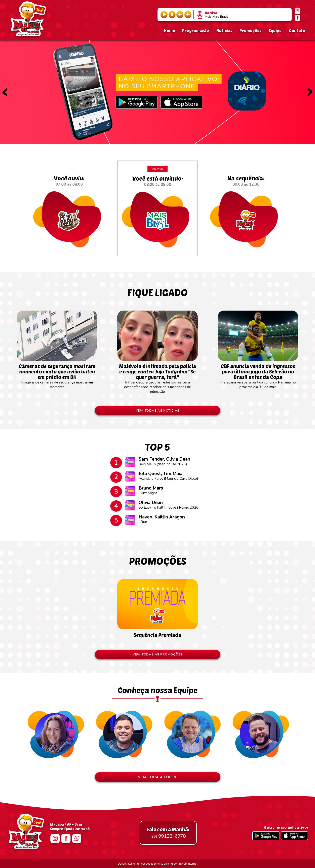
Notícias (224, 30)
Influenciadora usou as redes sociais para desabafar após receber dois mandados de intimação (157, 377)
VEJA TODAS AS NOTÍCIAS (158, 411)
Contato (297, 30)
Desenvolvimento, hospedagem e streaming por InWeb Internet (157, 864)
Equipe (275, 30)
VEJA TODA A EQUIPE (157, 777)
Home (169, 30)
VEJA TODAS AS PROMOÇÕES (157, 654)
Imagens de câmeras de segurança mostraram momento (57, 374)
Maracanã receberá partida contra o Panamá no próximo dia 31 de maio (258, 374)
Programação (196, 30)
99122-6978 (168, 833)
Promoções (251, 30)
